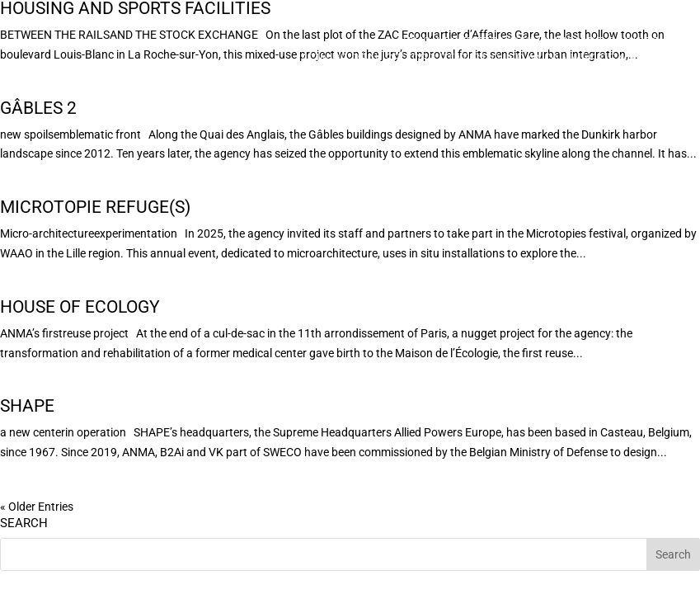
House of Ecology (80, 307)
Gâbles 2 (38, 108)
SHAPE (27, 406)
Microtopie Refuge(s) (95, 207)
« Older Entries (37, 507)
